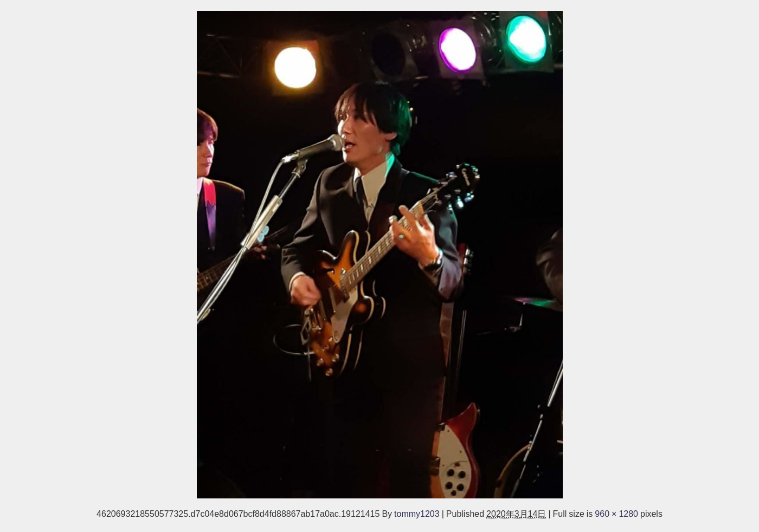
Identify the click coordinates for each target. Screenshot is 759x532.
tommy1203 (417, 514)
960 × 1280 (616, 514)
